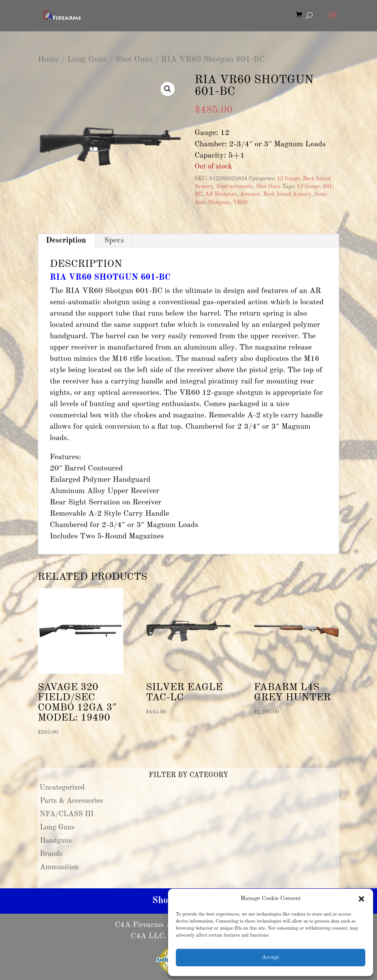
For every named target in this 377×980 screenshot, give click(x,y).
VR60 (240, 202)
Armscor (250, 194)
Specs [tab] (114, 241)
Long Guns (87, 59)
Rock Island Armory (287, 194)
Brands (51, 854)
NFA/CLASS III (67, 814)
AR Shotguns (221, 194)
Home (48, 59)
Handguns (56, 841)
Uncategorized (62, 788)
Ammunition (59, 867)
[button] (361, 899)
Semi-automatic (234, 186)
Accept (271, 958)
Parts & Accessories (71, 801)
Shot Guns (134, 59)
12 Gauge (288, 179)
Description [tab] (66, 241)
